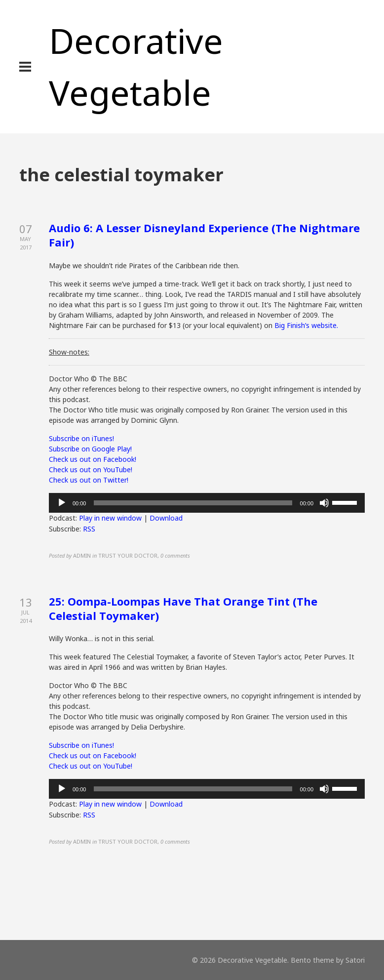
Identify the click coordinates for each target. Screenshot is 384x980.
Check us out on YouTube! (91, 470)
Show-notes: (69, 352)
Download (166, 518)
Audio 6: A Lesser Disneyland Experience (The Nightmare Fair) (204, 235)
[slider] (193, 503)
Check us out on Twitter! (89, 480)
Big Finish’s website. (306, 325)
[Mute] (324, 503)
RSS (89, 529)
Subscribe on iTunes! (81, 438)
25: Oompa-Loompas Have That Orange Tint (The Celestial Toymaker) (183, 608)
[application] (207, 503)
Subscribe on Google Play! (90, 449)
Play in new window (110, 518)
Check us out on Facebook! (93, 459)
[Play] (62, 503)
